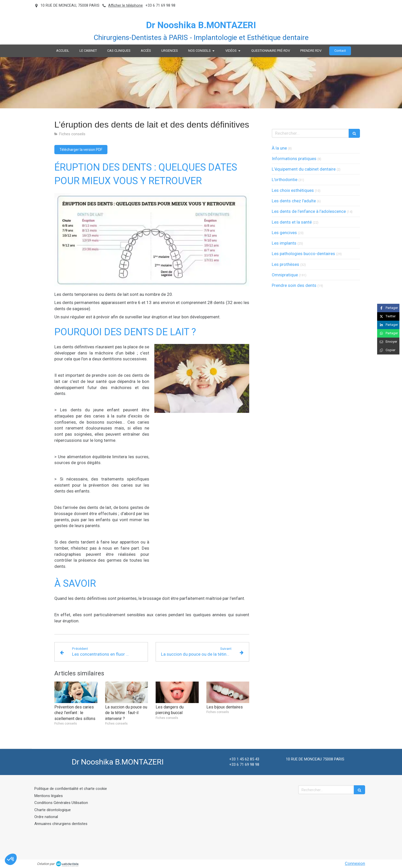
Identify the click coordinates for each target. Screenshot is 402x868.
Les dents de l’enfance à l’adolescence (309, 211)
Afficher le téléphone (125, 6)
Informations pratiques (294, 159)
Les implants (284, 243)
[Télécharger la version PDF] (81, 150)
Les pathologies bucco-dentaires (303, 254)
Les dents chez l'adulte (294, 201)
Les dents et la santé (292, 222)
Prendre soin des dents (294, 285)
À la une (279, 148)
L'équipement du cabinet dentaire (304, 169)
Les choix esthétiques (293, 190)
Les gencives (284, 233)
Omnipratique (285, 275)
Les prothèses (285, 264)
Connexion (355, 863)
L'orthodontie (285, 180)
